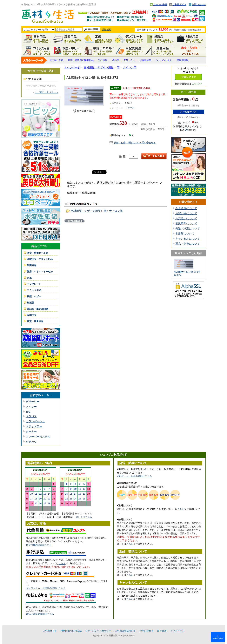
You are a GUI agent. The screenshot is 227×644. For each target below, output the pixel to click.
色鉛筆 (116, 60)
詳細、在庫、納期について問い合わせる (135, 143)
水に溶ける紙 (57, 60)
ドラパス (31, 416)
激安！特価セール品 (190, 51)
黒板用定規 (183, 60)
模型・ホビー (68, 51)
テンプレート (129, 39)
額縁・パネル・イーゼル (98, 51)
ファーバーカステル (38, 437)
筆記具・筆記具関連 (37, 309)
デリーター (129, 60)
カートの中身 (160, 4)
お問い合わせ (199, 4)
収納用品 (190, 39)
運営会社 (162, 631)
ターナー (31, 431)
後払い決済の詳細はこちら (40, 614)
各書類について (185, 234)
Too (28, 412)
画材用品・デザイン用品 (40, 259)
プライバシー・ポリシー (98, 631)
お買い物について (186, 213)
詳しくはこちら (84, 517)
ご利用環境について (125, 631)
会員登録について (186, 208)
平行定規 (103, 60)
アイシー (31, 407)
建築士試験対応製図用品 (81, 60)
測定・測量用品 (160, 51)
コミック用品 (37, 51)
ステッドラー (34, 426)
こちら (62, 563)
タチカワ (31, 442)
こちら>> (197, 84)
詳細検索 (106, 30)
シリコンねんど (164, 60)
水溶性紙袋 (145, 60)
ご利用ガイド (179, 4)
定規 (98, 39)
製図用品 (68, 39)
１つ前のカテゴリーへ (46, 92)
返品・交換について (188, 244)
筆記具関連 (129, 51)
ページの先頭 (218, 637)
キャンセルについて (188, 239)
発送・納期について (188, 228)
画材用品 (37, 39)
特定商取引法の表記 (71, 631)
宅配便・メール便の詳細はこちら (134, 476)
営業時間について (186, 223)
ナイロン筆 (130, 67)
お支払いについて (186, 218)
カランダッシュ (35, 421)
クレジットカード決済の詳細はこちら (46, 588)
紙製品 (160, 39)
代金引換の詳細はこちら (39, 545)
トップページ (72, 67)
